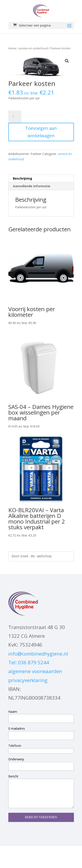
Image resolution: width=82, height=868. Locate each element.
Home (12, 48)
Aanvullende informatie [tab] (32, 186)
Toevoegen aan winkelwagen (41, 132)
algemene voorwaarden (35, 671)
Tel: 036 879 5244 (29, 662)
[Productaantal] (15, 117)
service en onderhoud (33, 48)
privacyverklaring (28, 680)
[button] (67, 61)
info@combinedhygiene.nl (38, 654)
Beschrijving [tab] (23, 178)
